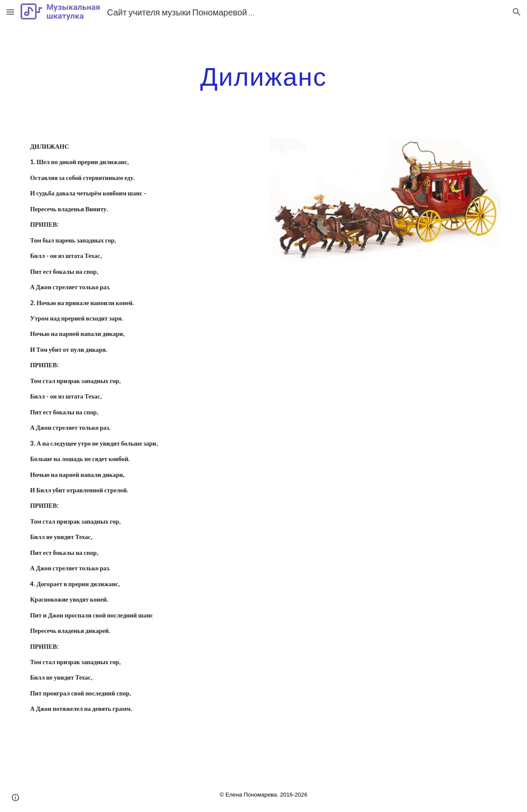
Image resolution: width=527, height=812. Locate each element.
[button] (10, 12)
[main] (263, 76)
